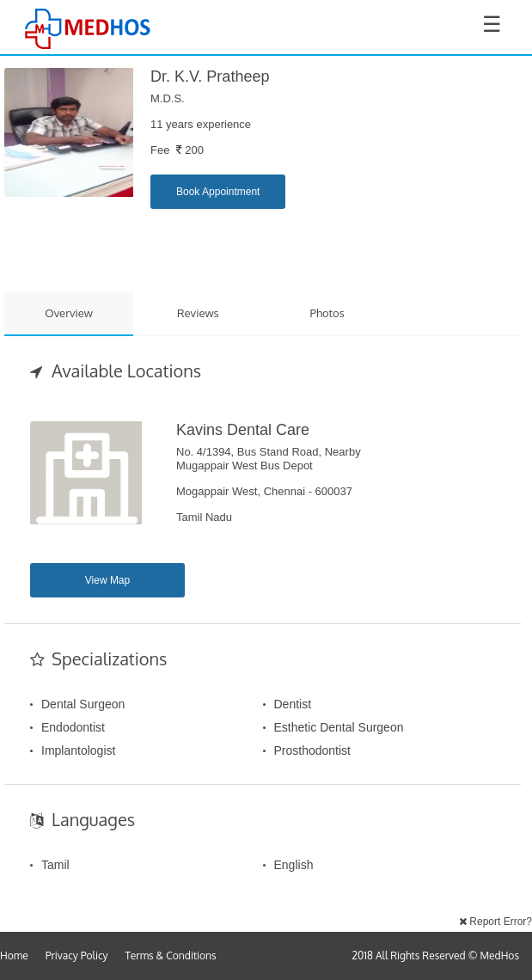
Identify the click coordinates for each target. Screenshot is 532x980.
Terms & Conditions (171, 955)
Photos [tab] (327, 313)
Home (14, 955)
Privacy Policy (77, 955)
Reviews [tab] (198, 313)
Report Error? (495, 922)
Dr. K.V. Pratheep (210, 77)
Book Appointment (218, 192)
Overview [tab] (69, 313)
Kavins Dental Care (243, 430)
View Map (107, 580)
